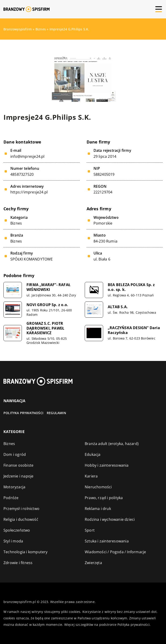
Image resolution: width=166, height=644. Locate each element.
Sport (90, 530)
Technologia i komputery (26, 552)
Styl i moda (13, 541)
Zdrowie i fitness (18, 563)
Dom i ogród (15, 454)
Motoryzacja (14, 487)
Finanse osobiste (18, 465)
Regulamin (56, 413)
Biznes (16, 223)
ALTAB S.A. (118, 307)
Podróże (11, 498)
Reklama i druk (98, 509)
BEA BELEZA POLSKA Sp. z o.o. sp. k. (131, 287)
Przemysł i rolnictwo (21, 509)
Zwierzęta (93, 563)
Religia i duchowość (21, 519)
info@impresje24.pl (28, 157)
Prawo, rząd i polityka (104, 498)
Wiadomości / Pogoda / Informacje (115, 552)
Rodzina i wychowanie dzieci (110, 519)
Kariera (91, 476)
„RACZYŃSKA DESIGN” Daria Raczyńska (134, 330)
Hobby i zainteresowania (107, 465)
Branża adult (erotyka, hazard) (112, 444)
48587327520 (22, 174)
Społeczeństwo (17, 530)
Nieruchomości (98, 487)
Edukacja (93, 454)
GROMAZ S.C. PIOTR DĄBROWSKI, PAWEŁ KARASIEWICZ (45, 328)
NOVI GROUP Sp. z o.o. (47, 305)
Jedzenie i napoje (18, 476)
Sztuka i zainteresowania (107, 541)
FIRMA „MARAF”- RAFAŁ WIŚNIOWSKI (48, 287)
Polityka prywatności (23, 413)
